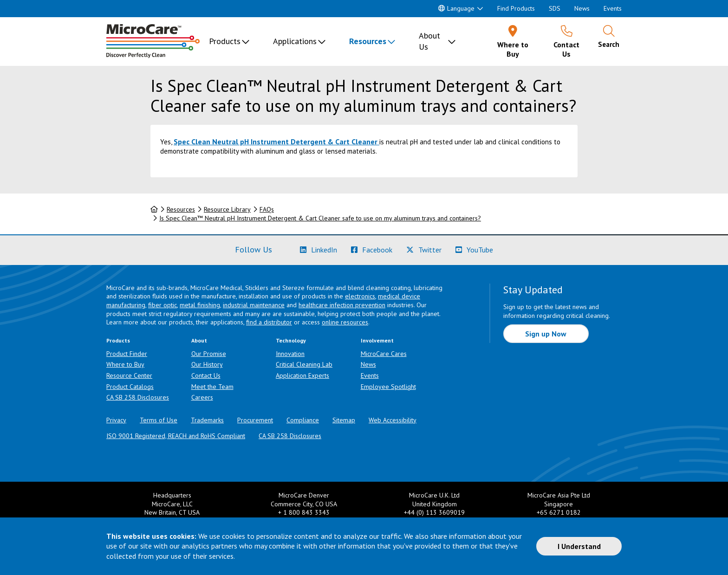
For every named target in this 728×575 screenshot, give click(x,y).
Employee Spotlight (388, 387)
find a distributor (269, 322)
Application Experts (302, 375)
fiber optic (162, 305)
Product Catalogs (130, 387)
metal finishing (200, 305)
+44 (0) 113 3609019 (434, 512)
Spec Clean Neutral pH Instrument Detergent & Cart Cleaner (276, 142)
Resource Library (227, 209)
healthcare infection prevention (342, 305)
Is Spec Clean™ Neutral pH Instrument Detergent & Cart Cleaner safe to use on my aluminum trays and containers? (320, 218)
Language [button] (456, 8)
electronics (360, 296)
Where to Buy (125, 364)
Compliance (303, 420)
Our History (207, 364)
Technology (291, 340)
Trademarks (207, 420)
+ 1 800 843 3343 (304, 512)
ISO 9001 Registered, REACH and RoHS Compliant (176, 436)
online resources (345, 322)
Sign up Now (546, 334)
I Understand (579, 546)
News (582, 8)
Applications (295, 41)
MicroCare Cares (384, 354)
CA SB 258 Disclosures (138, 397)
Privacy (116, 420)
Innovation (290, 354)
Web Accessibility (393, 420)
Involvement (377, 340)
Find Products (516, 8)
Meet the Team (212, 387)
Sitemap (344, 420)
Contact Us (206, 375)
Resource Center (129, 375)
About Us (429, 41)
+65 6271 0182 (559, 512)
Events (613, 8)
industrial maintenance (254, 305)
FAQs (267, 209)
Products (225, 41)
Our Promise (209, 354)
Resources (368, 41)
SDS (555, 8)
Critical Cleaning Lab (304, 364)
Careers (202, 397)
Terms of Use (159, 420)
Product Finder (127, 354)
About (199, 340)
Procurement (255, 420)
